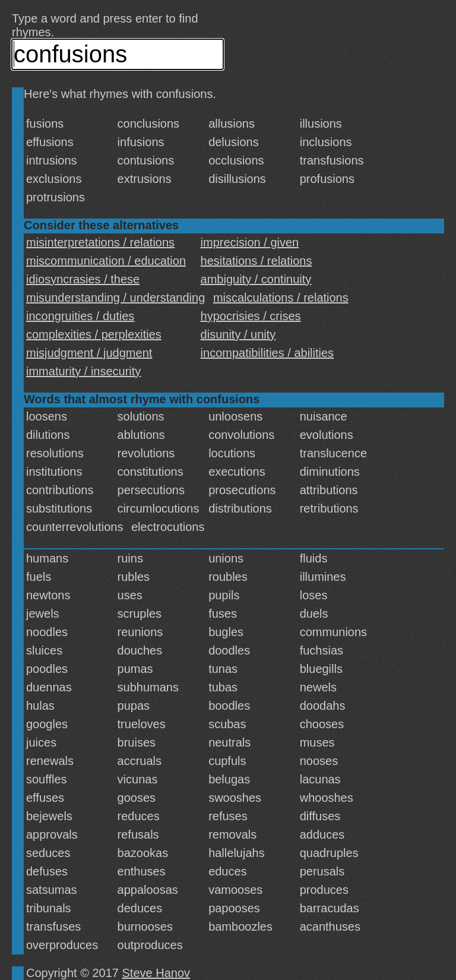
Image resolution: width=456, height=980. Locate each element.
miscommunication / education (106, 261)
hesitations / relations (256, 261)
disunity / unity (238, 334)
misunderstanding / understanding (115, 298)
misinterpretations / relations (100, 242)
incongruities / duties (80, 316)
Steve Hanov (156, 973)
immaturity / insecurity (83, 371)
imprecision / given (250, 242)
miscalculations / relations (281, 298)
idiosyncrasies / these (83, 279)
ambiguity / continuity (256, 279)
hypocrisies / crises (251, 316)
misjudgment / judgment (89, 353)
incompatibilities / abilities (267, 353)
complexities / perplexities (94, 334)
